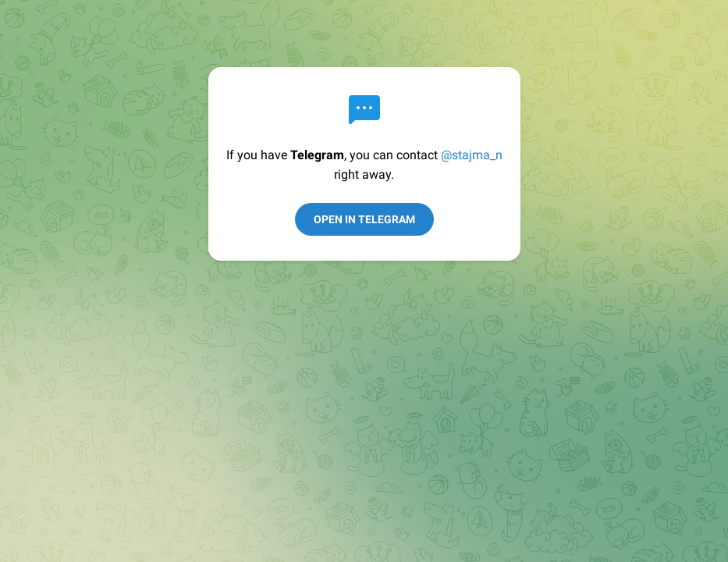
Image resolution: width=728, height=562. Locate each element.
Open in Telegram (364, 219)
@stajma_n (472, 155)
